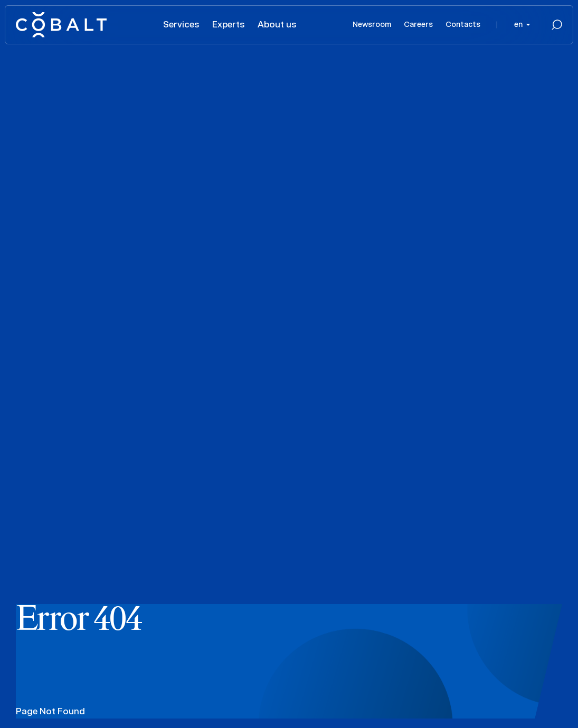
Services (181, 24)
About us (277, 24)
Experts (229, 24)
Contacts (463, 24)
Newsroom (372, 24)
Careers (418, 24)
